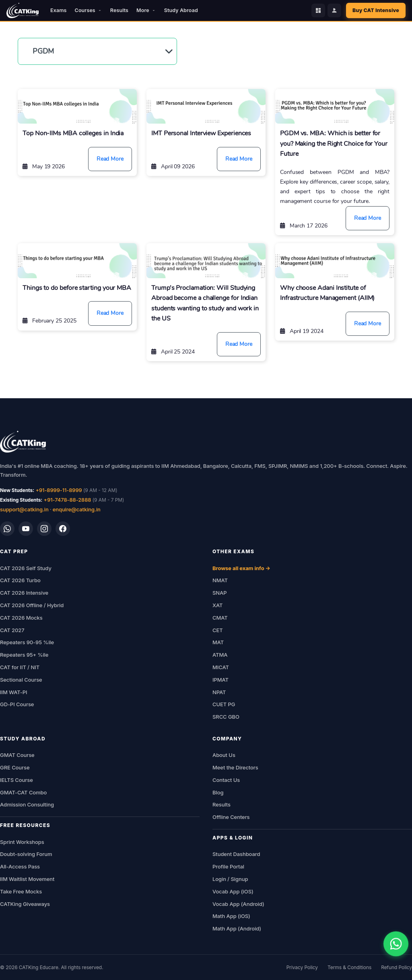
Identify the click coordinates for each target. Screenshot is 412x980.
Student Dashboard (236, 854)
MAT (218, 642)
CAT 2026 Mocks (21, 618)
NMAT (220, 580)
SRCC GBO (226, 717)
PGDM (43, 51)
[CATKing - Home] (23, 10)
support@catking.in (24, 509)
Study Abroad (181, 10)
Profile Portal (228, 866)
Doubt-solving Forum (26, 854)
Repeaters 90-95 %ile (27, 642)
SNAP (219, 593)
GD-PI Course (17, 704)
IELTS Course (16, 780)
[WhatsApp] (7, 529)
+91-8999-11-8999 (59, 490)
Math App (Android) (237, 928)
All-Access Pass (20, 866)
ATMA (220, 655)
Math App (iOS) (231, 916)
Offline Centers (231, 817)
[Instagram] (44, 529)
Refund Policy (397, 967)
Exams (58, 10)
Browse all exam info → (241, 568)
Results (119, 10)
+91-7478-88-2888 (68, 500)
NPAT (219, 692)
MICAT (221, 667)
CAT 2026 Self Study (26, 568)
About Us (224, 755)
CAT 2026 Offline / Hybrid (32, 605)
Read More (110, 159)
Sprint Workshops (22, 842)
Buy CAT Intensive (376, 10)
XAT (217, 605)
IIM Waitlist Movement (27, 879)
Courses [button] (89, 10)
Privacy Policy (302, 967)
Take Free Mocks (21, 891)
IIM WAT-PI (13, 692)
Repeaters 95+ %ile (24, 655)
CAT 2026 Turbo (20, 580)
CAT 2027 (12, 630)
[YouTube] (26, 529)
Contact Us (226, 780)
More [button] (146, 10)
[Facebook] (63, 529)
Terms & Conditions (349, 967)
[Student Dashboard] (318, 10)
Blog (218, 792)
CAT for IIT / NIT (20, 667)
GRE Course (15, 767)
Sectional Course (21, 680)
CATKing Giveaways (25, 904)
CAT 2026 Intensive (24, 593)
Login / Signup (230, 879)
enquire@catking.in (77, 509)
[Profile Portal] (334, 10)
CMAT (220, 618)
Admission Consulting (27, 804)
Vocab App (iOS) (233, 891)
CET (218, 630)
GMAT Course (17, 755)
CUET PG (224, 704)
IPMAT (220, 680)
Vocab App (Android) (238, 904)
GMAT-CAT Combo (23, 792)
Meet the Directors (235, 767)
